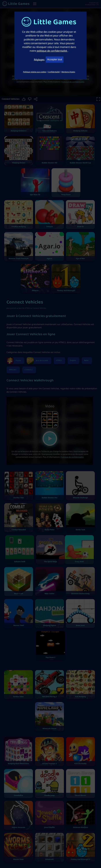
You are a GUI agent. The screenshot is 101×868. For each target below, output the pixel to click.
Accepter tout (55, 59)
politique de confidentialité (52, 51)
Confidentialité (54, 72)
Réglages (39, 59)
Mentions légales (68, 72)
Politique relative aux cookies (35, 72)
